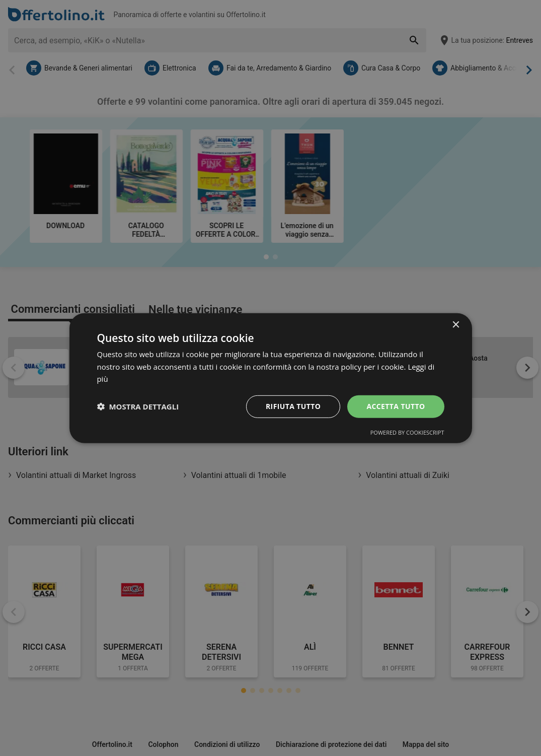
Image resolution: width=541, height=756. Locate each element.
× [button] (456, 325)
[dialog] (271, 378)
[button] (138, 406)
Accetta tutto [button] (396, 406)
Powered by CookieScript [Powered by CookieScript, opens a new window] (407, 432)
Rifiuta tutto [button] (293, 406)
